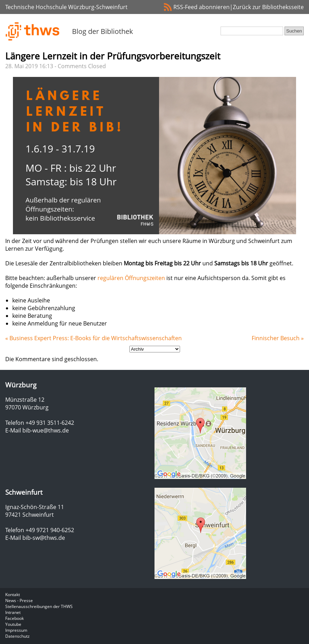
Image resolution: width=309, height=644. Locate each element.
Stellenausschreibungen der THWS (39, 606)
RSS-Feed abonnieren (202, 7)
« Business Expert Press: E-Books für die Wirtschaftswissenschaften (94, 338)
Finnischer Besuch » (278, 338)
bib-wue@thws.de (46, 430)
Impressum (16, 630)
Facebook (15, 618)
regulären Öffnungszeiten (131, 278)
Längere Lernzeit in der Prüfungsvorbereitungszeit (113, 56)
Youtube (13, 624)
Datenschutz (17, 636)
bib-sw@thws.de (44, 538)
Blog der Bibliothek (103, 31)
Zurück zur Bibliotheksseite (268, 7)
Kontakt (13, 595)
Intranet (13, 612)
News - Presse (19, 600)
